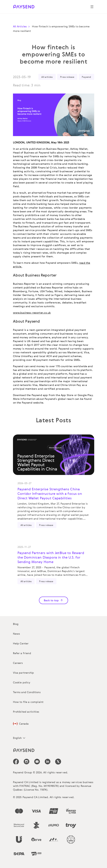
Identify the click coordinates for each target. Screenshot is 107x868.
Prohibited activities (26, 712)
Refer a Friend (22, 653)
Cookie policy (22, 682)
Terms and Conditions (27, 692)
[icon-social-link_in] (27, 762)
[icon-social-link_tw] (58, 762)
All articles (47, 77)
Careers (18, 663)
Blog (16, 624)
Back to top (53, 600)
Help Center (21, 643)
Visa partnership (24, 673)
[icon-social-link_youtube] (37, 762)
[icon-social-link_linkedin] (48, 762)
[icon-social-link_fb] (16, 762)
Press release (67, 77)
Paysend (86, 77)
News (17, 634)
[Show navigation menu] (92, 7)
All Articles (22, 26)
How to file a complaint (28, 702)
